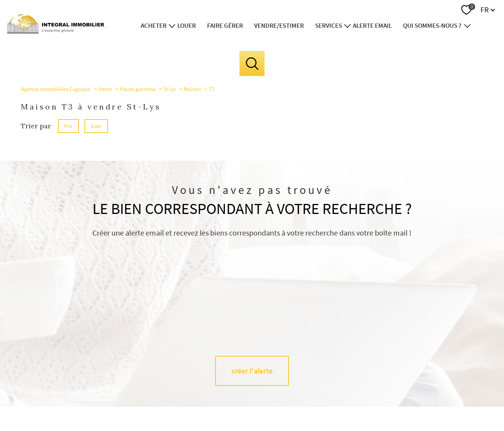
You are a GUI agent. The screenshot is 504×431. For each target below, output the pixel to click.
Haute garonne (137, 89)
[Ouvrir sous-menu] (172, 25)
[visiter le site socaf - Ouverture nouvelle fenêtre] (362, 367)
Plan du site (260, 403)
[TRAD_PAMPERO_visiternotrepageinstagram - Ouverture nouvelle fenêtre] (265, 369)
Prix (68, 126)
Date (96, 126)
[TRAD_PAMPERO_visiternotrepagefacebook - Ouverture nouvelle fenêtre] (239, 369)
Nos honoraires (229, 403)
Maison (192, 89)
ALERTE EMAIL (373, 25)
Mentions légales (293, 403)
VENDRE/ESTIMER (279, 25)
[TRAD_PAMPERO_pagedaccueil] (57, 31)
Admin (321, 403)
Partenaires (343, 403)
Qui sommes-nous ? (433, 25)
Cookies (401, 403)
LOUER (187, 25)
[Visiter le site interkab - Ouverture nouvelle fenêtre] (448, 368)
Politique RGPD (374, 403)
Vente (105, 89)
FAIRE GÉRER (225, 25)
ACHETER (154, 25)
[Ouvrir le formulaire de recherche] (252, 63)
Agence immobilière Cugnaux (56, 89)
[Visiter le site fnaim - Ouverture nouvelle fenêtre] (404, 367)
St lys (169, 89)
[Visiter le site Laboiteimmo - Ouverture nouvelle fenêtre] (252, 418)
